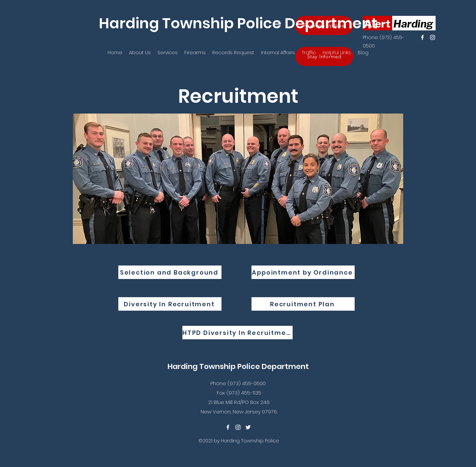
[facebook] (422, 37)
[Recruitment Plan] (303, 304)
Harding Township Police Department (238, 23)
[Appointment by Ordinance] (303, 272)
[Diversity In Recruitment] (170, 304)
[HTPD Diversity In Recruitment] (237, 333)
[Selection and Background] (170, 272)
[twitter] (248, 427)
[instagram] (433, 37)
